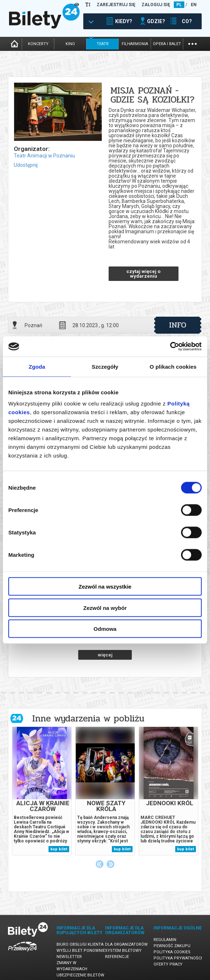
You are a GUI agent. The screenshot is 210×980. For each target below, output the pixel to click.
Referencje (117, 957)
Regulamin (165, 940)
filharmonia (135, 44)
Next (110, 864)
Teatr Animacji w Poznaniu (44, 156)
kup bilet (59, 849)
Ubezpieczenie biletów (80, 975)
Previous (100, 864)
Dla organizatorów (126, 944)
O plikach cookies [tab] (173, 366)
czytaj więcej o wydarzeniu (143, 274)
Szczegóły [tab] (105, 366)
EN (194, 5)
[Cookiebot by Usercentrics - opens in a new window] (170, 347)
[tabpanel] (42, 791)
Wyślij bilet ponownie (81, 951)
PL (179, 5)
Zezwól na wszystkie (105, 587)
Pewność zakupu (172, 946)
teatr (103, 44)
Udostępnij (26, 165)
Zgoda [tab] (37, 366)
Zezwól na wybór (105, 608)
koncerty (38, 44)
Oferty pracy (168, 964)
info (178, 325)
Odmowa (105, 629)
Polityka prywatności (178, 958)
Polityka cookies (172, 952)
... (192, 43)
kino (70, 44)
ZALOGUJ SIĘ (156, 5)
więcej (105, 655)
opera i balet (167, 44)
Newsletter (69, 957)
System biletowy (123, 951)
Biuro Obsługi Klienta (80, 944)
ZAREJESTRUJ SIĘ (116, 5)
